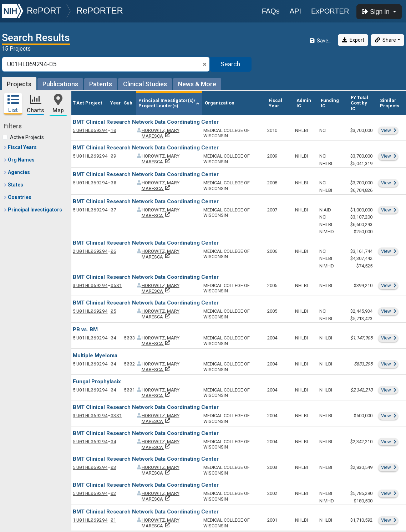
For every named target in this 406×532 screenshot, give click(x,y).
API (295, 11)
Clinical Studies (145, 84)
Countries (17, 197)
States (13, 185)
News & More (197, 84)
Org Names (19, 160)
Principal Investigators (33, 210)
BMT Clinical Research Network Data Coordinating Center (146, 122)
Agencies (17, 172)
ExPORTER (330, 11)
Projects (19, 84)
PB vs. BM (85, 329)
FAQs (271, 11)
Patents (101, 84)
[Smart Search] (106, 64)
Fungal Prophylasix (97, 382)
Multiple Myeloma (95, 355)
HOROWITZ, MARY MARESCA (161, 133)
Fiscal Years (20, 147)
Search (230, 64)
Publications (60, 84)
